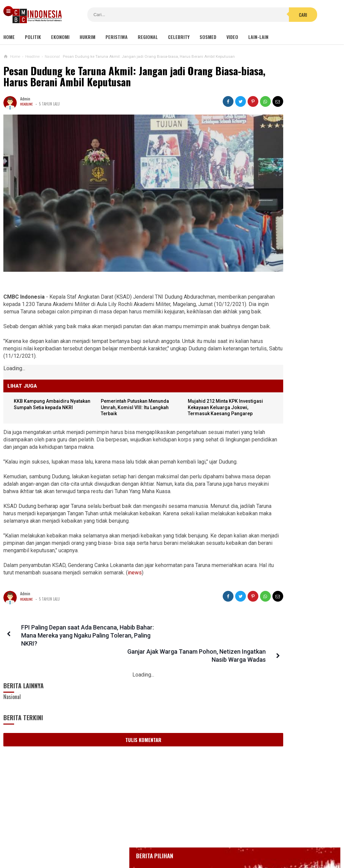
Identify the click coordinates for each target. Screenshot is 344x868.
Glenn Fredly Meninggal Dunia (279, 236)
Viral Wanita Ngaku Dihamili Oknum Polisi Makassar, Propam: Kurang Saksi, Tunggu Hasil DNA (284, 574)
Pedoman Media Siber (151, 841)
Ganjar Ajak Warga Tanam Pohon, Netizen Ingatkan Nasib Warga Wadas (174, 637)
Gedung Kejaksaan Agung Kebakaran (285, 199)
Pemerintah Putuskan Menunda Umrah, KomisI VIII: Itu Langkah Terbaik (117, 395)
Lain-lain (258, 37)
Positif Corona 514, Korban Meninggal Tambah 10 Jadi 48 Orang (287, 264)
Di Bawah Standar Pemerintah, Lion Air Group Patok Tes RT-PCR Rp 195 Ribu (284, 456)
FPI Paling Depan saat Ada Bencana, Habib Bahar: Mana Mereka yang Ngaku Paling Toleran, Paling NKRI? (65, 637)
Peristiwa (117, 37)
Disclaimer (243, 841)
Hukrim (88, 37)
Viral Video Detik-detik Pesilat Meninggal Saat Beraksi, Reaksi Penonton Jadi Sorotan (281, 391)
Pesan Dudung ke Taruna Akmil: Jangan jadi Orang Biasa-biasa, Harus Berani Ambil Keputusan (108, 76)
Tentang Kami (104, 841)
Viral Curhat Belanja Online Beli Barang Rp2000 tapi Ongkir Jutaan (284, 485)
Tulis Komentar (118, 725)
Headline (27, 104)
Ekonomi (60, 37)
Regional (148, 37)
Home (9, 37)
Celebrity (179, 37)
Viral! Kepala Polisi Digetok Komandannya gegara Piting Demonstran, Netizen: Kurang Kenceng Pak (291, 606)
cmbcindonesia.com (170, 851)
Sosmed (208, 37)
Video (232, 37)
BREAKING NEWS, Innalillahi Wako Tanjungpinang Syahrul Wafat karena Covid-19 (292, 217)
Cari (216, 15)
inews (198, 574)
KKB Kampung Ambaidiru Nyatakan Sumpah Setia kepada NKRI (46, 395)
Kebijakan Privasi (203, 841)
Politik (33, 37)
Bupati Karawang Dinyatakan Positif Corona (292, 248)
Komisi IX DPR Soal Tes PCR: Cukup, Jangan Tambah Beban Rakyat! (284, 512)
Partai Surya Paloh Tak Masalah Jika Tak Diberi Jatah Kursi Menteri (284, 635)
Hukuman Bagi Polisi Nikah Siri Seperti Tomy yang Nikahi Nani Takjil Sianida (280, 423)
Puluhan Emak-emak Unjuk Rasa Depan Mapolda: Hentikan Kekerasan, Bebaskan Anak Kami (281, 541)
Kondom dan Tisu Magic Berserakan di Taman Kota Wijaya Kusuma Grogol (300, 360)
